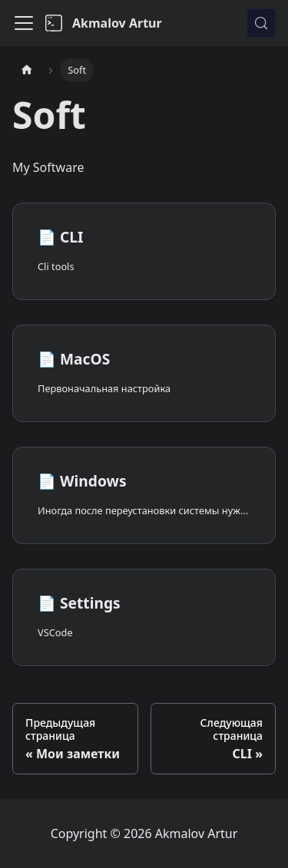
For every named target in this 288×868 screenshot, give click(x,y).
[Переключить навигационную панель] (24, 23)
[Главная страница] (27, 70)
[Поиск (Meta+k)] (261, 23)
